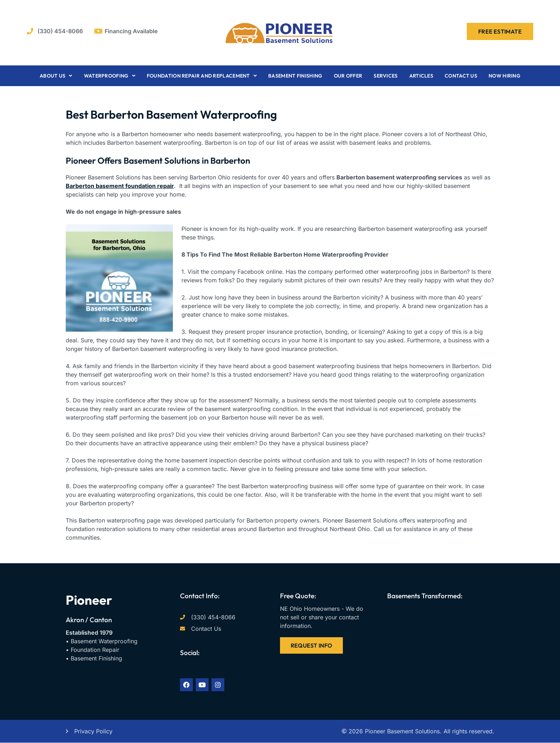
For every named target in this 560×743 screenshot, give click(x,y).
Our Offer (348, 76)
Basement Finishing (295, 76)
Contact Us (461, 76)
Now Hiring (504, 76)
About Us (56, 76)
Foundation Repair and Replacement (202, 76)
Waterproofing (110, 76)
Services (386, 76)
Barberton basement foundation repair (120, 186)
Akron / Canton (89, 620)
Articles (421, 76)
